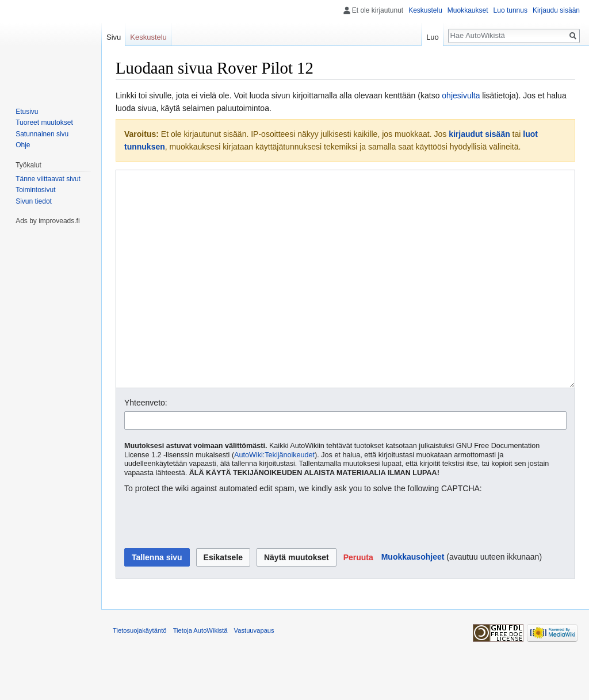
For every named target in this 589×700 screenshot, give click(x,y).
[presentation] (212, 565)
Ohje (23, 145)
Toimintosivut (35, 190)
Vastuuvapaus (254, 674)
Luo (433, 37)
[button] (358, 600)
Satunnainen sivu (42, 134)
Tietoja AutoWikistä (200, 674)
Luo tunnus (510, 10)
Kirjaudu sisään (556, 10)
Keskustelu (425, 10)
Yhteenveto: (146, 446)
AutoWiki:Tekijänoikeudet (274, 498)
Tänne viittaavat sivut (48, 179)
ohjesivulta (461, 95)
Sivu (114, 37)
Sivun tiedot (34, 201)
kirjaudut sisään (479, 134)
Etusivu (27, 112)
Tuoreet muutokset (44, 123)
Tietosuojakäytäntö (140, 674)
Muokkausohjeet (413, 600)
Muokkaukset (468, 10)
